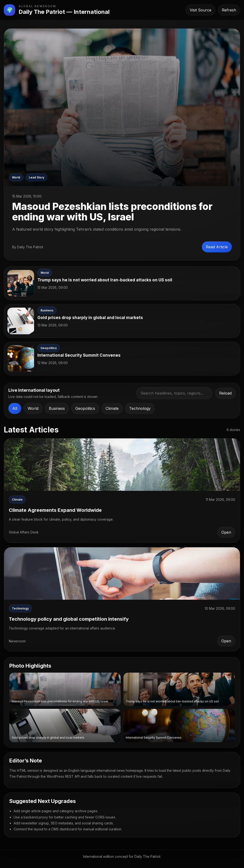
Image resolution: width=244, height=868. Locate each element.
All (15, 408)
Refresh (229, 10)
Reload (225, 393)
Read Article (217, 247)
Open (226, 532)
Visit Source (201, 10)
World (33, 408)
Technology (140, 408)
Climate (112, 408)
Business (57, 408)
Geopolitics (85, 408)
